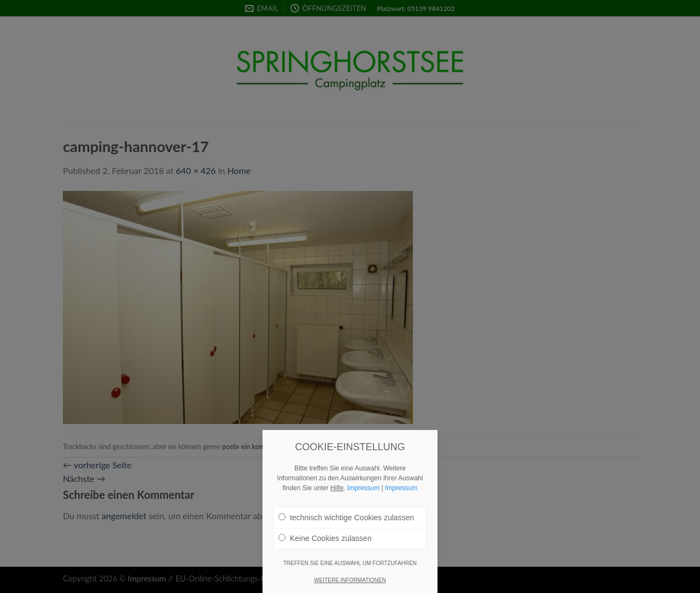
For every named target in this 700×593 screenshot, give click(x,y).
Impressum (363, 492)
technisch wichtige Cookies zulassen (346, 522)
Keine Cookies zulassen (325, 543)
